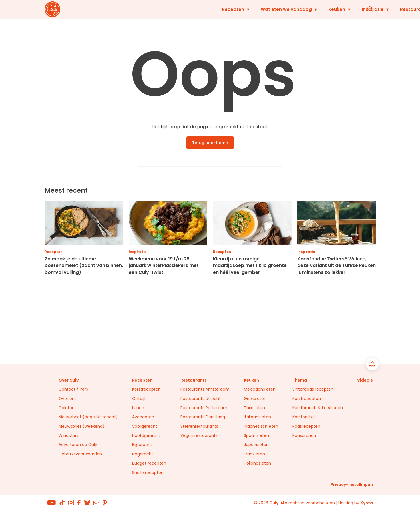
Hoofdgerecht (146, 435)
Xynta (367, 503)
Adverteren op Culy (78, 445)
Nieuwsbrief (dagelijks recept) (88, 417)
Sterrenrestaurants (199, 426)
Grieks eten (255, 399)
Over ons (68, 399)
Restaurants (336, 9)
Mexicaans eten (260, 389)
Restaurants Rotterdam (204, 408)
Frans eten (254, 454)
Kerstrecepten (146, 389)
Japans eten (256, 445)
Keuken (259, 9)
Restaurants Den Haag (203, 417)
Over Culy (69, 380)
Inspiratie (295, 9)
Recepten (155, 9)
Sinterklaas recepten (313, 389)
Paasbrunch (304, 435)
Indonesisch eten (261, 426)
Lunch (138, 408)
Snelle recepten (148, 473)
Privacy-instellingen (352, 485)
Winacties (68, 435)
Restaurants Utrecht (201, 399)
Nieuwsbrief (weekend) (82, 426)
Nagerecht (143, 454)
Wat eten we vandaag (208, 9)
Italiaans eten (257, 417)
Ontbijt (139, 399)
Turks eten (254, 408)
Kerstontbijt (304, 417)
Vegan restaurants (199, 435)
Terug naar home (210, 143)
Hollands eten (257, 463)
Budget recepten (149, 463)
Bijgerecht (142, 445)
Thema (300, 380)
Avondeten (143, 417)
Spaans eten (256, 435)
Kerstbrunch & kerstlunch (318, 408)
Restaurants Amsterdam (205, 389)
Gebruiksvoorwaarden (80, 454)
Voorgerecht (145, 426)
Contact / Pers (73, 389)
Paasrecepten (306, 426)
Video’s (365, 380)
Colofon (67, 408)
